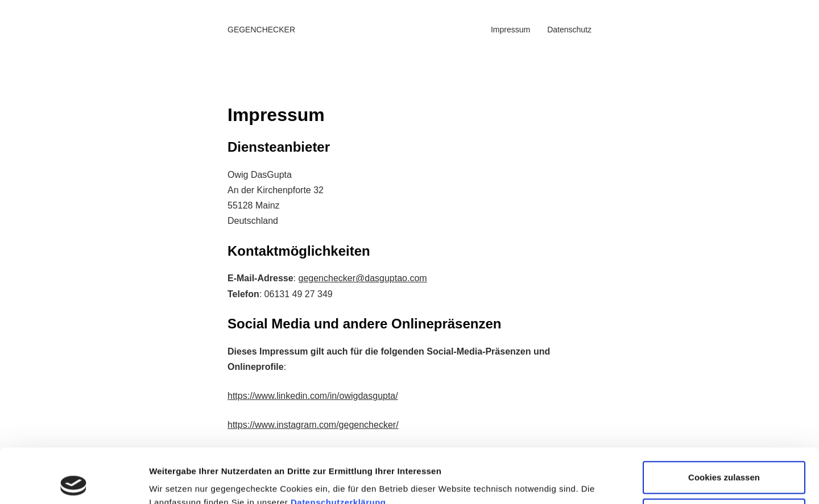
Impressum (510, 30)
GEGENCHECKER (261, 30)
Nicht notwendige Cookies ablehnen (724, 467)
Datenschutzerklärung (338, 448)
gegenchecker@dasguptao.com (362, 278)
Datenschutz (569, 30)
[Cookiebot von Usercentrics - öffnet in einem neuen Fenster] (74, 482)
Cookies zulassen (724, 423)
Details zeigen (178, 479)
